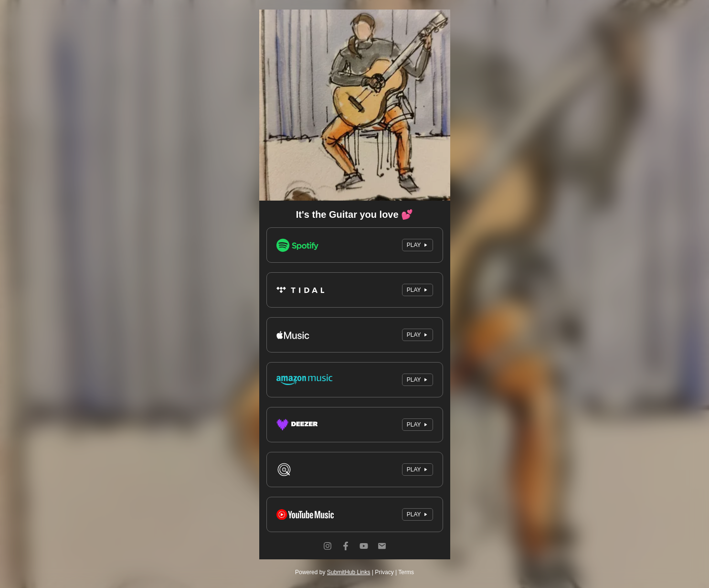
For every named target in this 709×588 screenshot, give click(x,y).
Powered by (333, 572)
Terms (406, 572)
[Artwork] (355, 105)
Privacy (384, 572)
